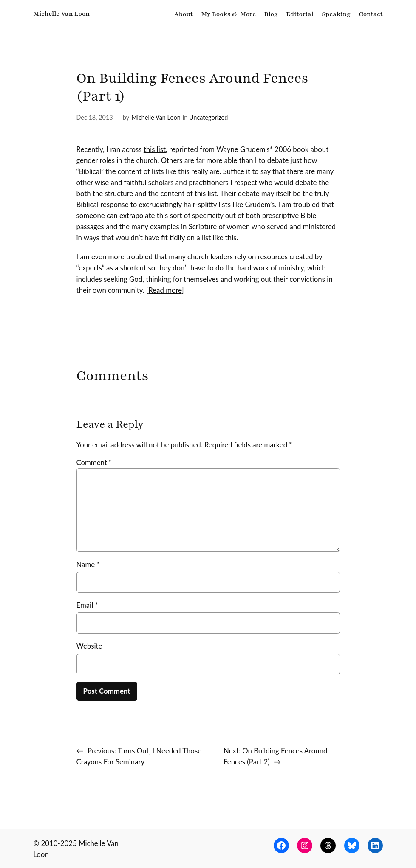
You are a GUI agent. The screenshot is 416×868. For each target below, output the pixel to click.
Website (89, 646)
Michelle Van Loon (61, 14)
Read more (165, 290)
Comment (94, 462)
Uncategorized (208, 117)
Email (87, 605)
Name (88, 564)
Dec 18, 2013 (95, 117)
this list (155, 149)
